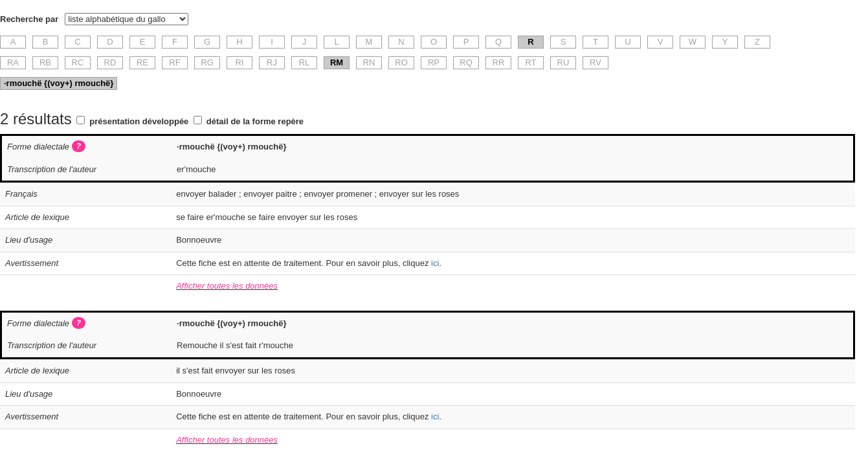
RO (401, 62)
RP (434, 62)
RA (13, 62)
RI (240, 62)
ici (435, 263)
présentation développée (139, 121)
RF (174, 62)
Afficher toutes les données (227, 286)
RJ (272, 62)
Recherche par (29, 19)
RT (530, 62)
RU (563, 62)
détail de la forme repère (255, 121)
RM (337, 62)
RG (207, 62)
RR (499, 62)
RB (45, 62)
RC (78, 62)
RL (305, 62)
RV (595, 62)
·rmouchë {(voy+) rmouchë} (59, 83)
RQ (466, 62)
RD (110, 62)
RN (369, 62)
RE (142, 62)
